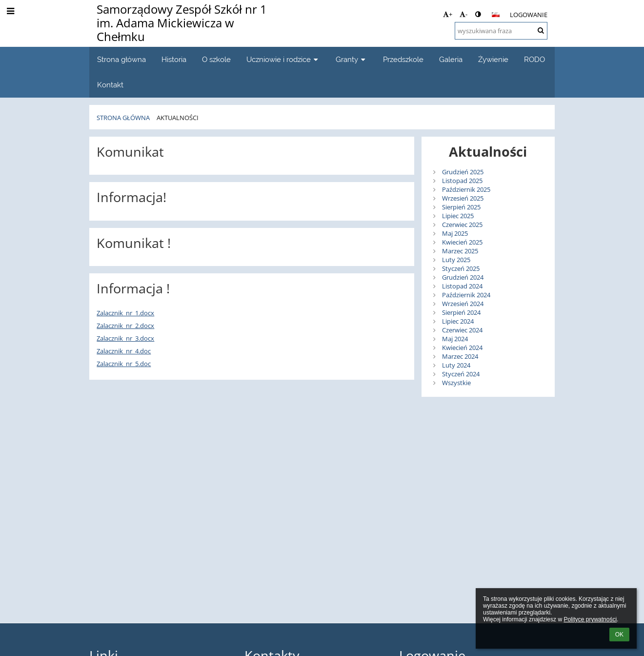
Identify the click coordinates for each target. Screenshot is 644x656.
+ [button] (448, 14)
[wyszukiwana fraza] (501, 31)
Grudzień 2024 (463, 277)
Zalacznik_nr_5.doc (124, 364)
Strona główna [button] (121, 59)
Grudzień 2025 (463, 172)
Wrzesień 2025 (463, 198)
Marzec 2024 (460, 356)
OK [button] (619, 635)
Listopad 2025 (462, 181)
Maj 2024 (455, 339)
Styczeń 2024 (461, 374)
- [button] (463, 14)
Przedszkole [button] (403, 59)
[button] (496, 15)
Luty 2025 (456, 260)
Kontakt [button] (110, 85)
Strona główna (123, 118)
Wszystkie (456, 383)
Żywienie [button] (493, 59)
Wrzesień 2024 (463, 304)
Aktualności (178, 118)
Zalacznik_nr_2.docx (125, 326)
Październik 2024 (466, 295)
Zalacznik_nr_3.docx (125, 338)
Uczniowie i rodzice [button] (283, 59)
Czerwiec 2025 (462, 225)
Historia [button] (174, 59)
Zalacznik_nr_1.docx (125, 313)
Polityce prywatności (590, 619)
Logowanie (529, 15)
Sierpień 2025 (461, 207)
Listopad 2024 (462, 286)
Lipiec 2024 (458, 321)
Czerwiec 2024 (462, 330)
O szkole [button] (216, 59)
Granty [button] (352, 59)
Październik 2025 (466, 189)
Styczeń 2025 (461, 268)
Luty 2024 (456, 365)
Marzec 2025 (460, 251)
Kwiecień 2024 (462, 348)
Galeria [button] (451, 59)
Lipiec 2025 (458, 216)
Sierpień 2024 (461, 312)
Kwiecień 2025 (462, 242)
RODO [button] (534, 59)
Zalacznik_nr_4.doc (124, 351)
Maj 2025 (455, 233)
